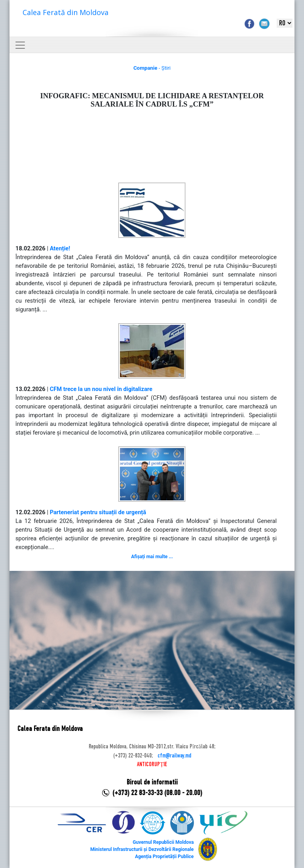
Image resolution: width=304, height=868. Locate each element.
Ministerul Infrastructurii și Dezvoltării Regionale (142, 849)
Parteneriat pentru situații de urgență (98, 512)
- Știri (152, 68)
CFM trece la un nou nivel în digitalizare (101, 389)
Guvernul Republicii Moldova (163, 842)
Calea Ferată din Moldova (66, 12)
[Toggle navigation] (20, 45)
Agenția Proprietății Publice (164, 857)
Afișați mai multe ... (152, 557)
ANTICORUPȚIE (152, 765)
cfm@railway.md (174, 756)
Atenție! (60, 248)
